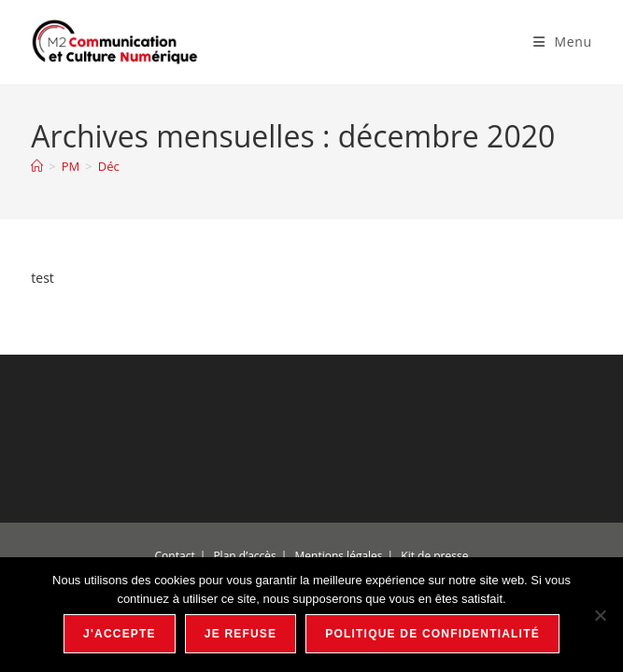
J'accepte (120, 634)
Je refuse (241, 634)
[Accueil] (37, 166)
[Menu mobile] (563, 42)
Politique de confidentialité (432, 634)
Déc (109, 166)
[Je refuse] (600, 615)
